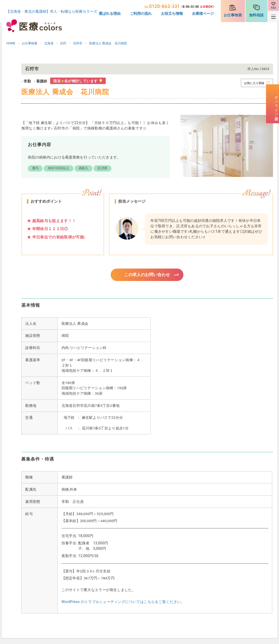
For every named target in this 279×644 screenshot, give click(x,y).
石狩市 (78, 43)
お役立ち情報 (172, 13)
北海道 (49, 43)
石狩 (63, 43)
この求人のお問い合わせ (147, 275)
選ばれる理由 (110, 13)
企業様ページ (203, 13)
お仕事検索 (233, 15)
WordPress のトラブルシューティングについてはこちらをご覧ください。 (123, 602)
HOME (11, 43)
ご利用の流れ (141, 13)
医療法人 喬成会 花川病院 (108, 43)
